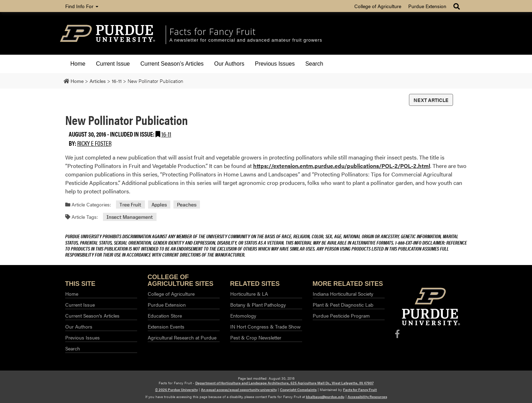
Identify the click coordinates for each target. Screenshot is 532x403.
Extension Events (166, 326)
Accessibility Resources (367, 397)
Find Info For (82, 6)
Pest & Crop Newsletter (256, 337)
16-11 (166, 134)
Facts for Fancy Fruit (213, 31)
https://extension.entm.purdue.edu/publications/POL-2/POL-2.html (342, 166)
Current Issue (113, 64)
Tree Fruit (130, 204)
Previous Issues (275, 64)
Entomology (243, 315)
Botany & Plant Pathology (258, 305)
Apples (159, 204)
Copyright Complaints (298, 390)
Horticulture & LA (249, 294)
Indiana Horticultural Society (343, 294)
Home (78, 64)
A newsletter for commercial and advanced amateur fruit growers (246, 40)
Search (314, 64)
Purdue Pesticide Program (341, 315)
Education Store (165, 315)
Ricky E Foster (94, 143)
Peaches (187, 204)
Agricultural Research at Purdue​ (182, 337)
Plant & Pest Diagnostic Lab (343, 305)
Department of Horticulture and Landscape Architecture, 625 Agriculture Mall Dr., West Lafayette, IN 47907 (285, 383)
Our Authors (229, 64)
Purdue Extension (427, 6)
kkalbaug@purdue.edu (325, 397)
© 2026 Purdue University (176, 390)
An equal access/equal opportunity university (239, 390)
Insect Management (130, 217)
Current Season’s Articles (172, 64)
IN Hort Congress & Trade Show (265, 326)
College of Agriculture (378, 6)
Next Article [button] (431, 100)
